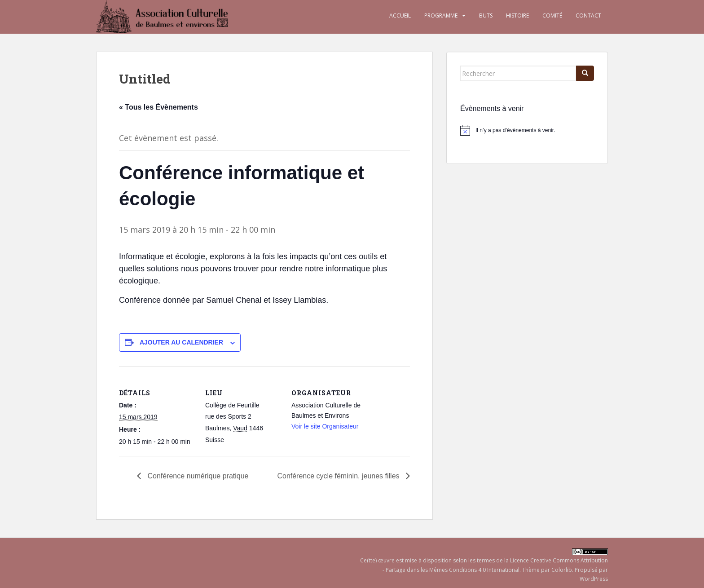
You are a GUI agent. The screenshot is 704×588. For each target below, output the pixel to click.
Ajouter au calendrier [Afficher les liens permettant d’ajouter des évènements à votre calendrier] (181, 342)
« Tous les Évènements (158, 107)
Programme (441, 15)
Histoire (517, 15)
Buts (486, 15)
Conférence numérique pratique (197, 476)
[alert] (527, 130)
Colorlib (562, 570)
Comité (552, 15)
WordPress (594, 579)
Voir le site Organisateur (325, 426)
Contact (588, 15)
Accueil (400, 15)
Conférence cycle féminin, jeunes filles (339, 476)
